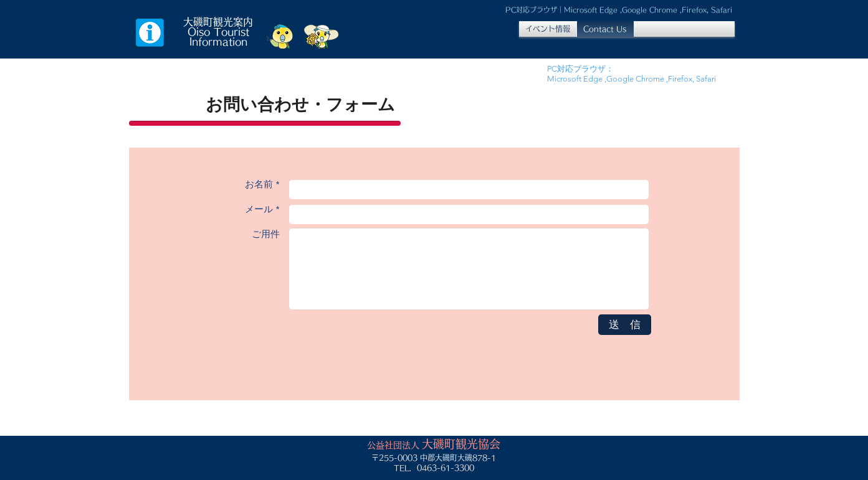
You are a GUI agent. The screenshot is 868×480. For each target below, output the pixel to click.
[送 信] (625, 325)
